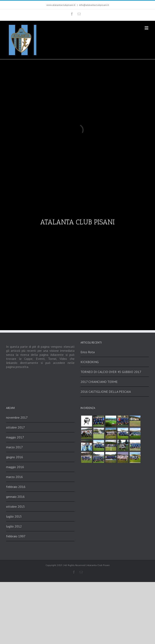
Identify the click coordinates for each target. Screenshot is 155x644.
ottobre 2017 (15, 427)
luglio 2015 (14, 516)
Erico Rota (88, 352)
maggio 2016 (15, 467)
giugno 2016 (15, 457)
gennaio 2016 (15, 497)
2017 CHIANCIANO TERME (99, 382)
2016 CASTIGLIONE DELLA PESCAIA (106, 392)
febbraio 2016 (16, 487)
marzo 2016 (14, 477)
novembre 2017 (17, 417)
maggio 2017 (15, 437)
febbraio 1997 (16, 536)
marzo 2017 (14, 447)
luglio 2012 (14, 526)
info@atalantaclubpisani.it (94, 5)
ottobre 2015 (15, 506)
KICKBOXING (90, 362)
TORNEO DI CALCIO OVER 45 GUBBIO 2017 (111, 372)
